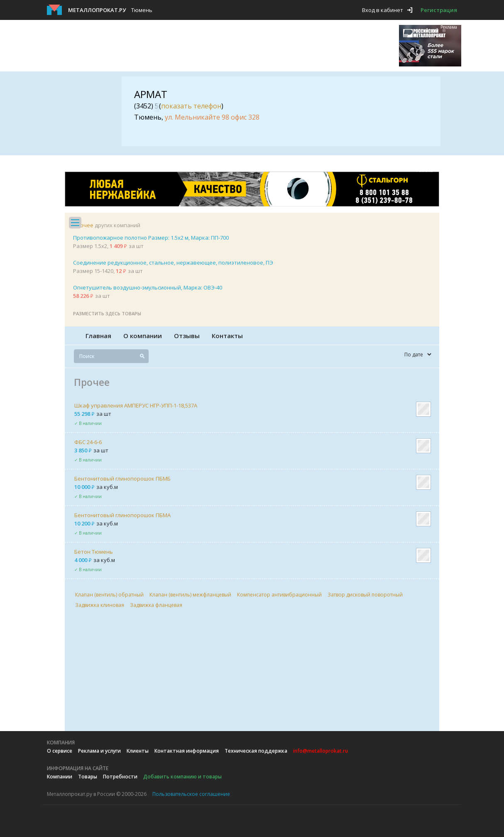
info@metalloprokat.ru (321, 751)
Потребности (120, 777)
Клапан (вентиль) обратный (109, 595)
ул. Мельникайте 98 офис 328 (212, 117)
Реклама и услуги (99, 751)
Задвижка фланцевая (156, 605)
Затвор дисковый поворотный (365, 595)
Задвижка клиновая (100, 605)
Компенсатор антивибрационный (279, 595)
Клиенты (138, 751)
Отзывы (187, 336)
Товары (88, 777)
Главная (98, 336)
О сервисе (60, 751)
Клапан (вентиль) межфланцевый (190, 595)
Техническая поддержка (256, 751)
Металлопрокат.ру (97, 10)
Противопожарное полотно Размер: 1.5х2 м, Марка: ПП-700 (151, 238)
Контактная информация (187, 751)
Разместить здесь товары (107, 313)
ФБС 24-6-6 (88, 442)
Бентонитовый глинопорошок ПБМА (122, 515)
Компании (60, 777)
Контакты (227, 336)
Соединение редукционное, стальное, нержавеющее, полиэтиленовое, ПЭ (173, 263)
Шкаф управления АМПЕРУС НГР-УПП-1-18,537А (136, 405)
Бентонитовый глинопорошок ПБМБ (122, 479)
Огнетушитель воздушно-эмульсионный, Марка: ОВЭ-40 (148, 287)
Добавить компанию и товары (182, 777)
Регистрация (439, 10)
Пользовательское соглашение (191, 794)
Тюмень (142, 10)
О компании (143, 336)
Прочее (83, 225)
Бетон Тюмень (94, 552)
